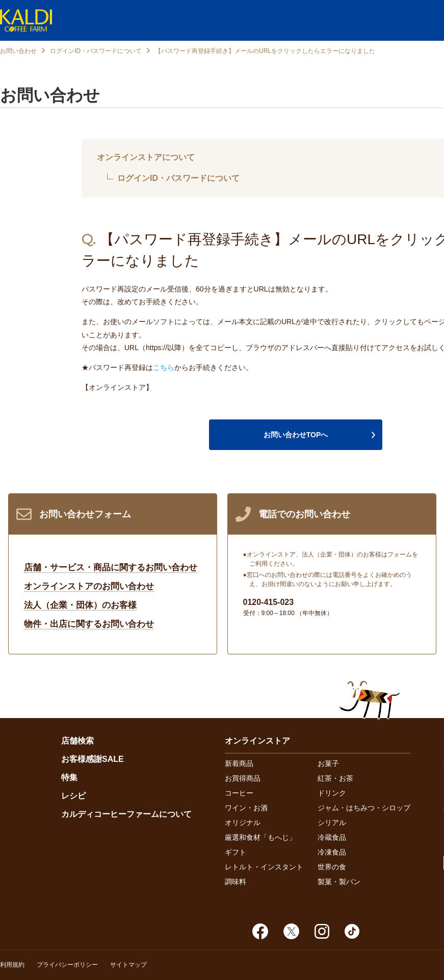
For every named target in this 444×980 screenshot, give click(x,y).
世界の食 (332, 867)
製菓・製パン (339, 882)
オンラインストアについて (146, 157)
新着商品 (239, 763)
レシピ (73, 796)
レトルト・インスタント (264, 867)
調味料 (236, 882)
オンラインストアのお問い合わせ (89, 586)
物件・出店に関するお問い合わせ (89, 624)
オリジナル (243, 823)
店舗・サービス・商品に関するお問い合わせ (111, 567)
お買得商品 (243, 778)
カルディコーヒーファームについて (126, 814)
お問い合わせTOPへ (296, 435)
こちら (164, 367)
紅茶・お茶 (335, 778)
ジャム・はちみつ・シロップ (364, 808)
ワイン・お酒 (246, 808)
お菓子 (328, 763)
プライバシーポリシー (67, 965)
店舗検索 (77, 741)
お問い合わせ (18, 51)
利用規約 (12, 965)
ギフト (236, 852)
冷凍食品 (332, 852)
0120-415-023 (269, 602)
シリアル (332, 823)
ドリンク (332, 793)
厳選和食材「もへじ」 (260, 837)
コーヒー (239, 793)
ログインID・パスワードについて (96, 51)
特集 (69, 777)
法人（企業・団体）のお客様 (80, 605)
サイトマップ (128, 965)
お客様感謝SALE (93, 759)
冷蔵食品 (332, 837)
